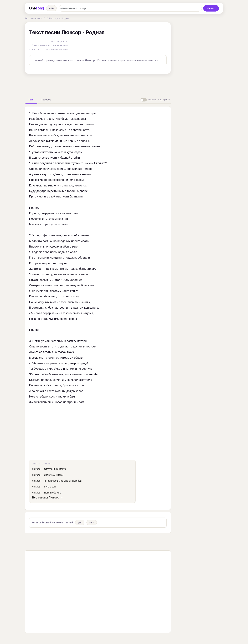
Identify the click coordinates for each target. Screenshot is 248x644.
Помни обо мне (53, 493)
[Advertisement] (98, 84)
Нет (92, 523)
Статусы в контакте (55, 469)
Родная (65, 18)
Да (80, 523)
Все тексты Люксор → (48, 497)
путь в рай (50, 487)
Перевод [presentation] (46, 100)
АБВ (51, 8)
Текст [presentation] (31, 100)
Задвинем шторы (54, 475)
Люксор (53, 18)
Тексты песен (32, 18)
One (37, 8)
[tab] (31, 100)
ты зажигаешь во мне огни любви (63, 481)
